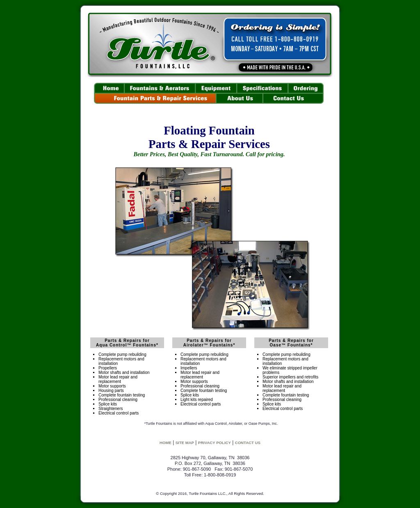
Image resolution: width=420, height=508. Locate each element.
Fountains (160, 88)
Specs (262, 88)
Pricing (306, 88)
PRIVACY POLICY (215, 443)
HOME (165, 443)
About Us (240, 99)
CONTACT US (248, 443)
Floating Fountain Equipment (216, 88)
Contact (293, 99)
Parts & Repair (155, 99)
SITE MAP (185, 443)
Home (109, 88)
